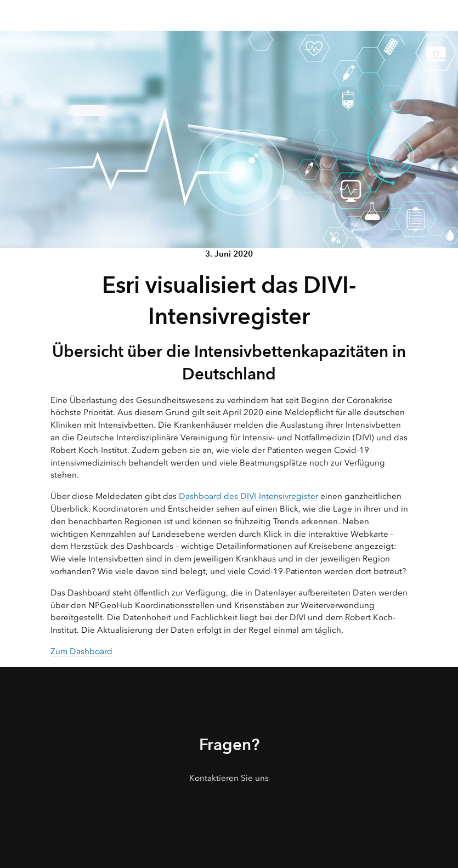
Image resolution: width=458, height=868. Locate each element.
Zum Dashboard (81, 651)
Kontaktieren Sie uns (229, 778)
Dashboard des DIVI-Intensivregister (248, 496)
